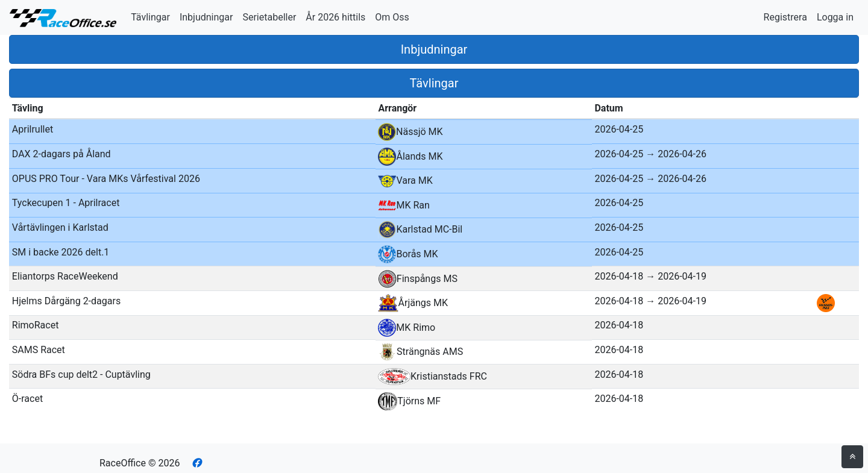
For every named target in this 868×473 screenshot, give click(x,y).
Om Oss (392, 17)
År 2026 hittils (335, 17)
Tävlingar (150, 17)
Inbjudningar (206, 17)
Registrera (785, 17)
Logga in (835, 17)
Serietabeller (269, 17)
